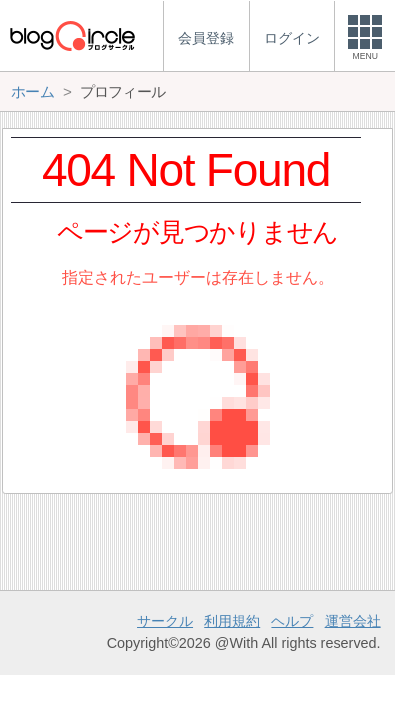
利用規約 (232, 621)
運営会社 (353, 621)
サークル (165, 621)
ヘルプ (292, 621)
